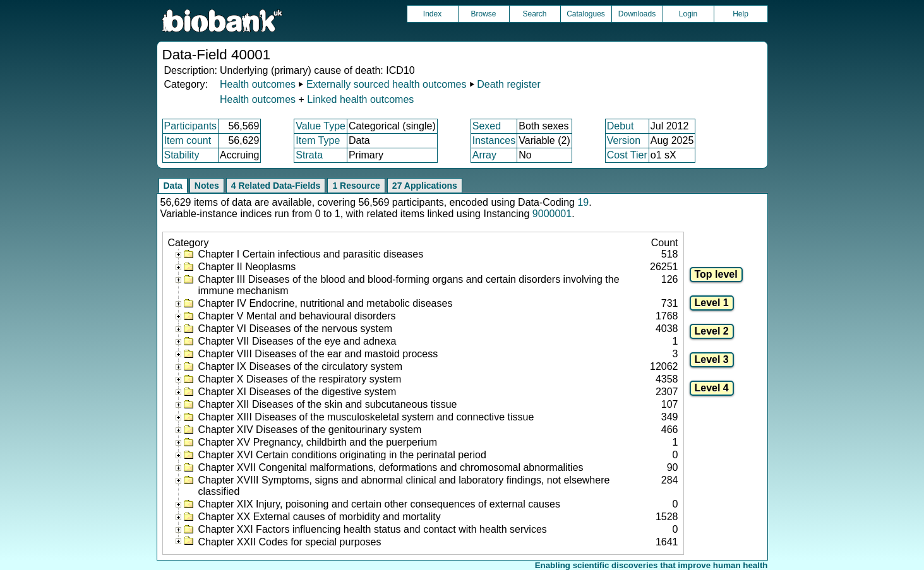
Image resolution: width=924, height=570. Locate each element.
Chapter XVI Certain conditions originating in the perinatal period (342, 455)
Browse (483, 14)
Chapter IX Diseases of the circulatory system (301, 366)
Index (432, 14)
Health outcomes (258, 84)
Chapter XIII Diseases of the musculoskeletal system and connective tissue (366, 417)
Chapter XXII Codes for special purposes (290, 542)
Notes (207, 186)
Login (688, 14)
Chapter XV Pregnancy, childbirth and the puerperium (318, 442)
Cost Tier (627, 155)
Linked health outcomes (360, 99)
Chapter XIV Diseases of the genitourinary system (310, 430)
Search (534, 14)
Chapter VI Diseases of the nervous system (296, 329)
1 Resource (356, 186)
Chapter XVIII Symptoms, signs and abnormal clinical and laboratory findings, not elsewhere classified (404, 486)
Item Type (318, 140)
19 (583, 202)
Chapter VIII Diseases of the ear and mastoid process (318, 354)
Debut (621, 126)
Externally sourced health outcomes (386, 84)
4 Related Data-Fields (276, 186)
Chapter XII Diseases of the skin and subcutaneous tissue (328, 404)
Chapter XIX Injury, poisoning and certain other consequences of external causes (379, 504)
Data (173, 186)
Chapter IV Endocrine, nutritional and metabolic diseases (326, 303)
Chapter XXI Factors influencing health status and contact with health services (373, 529)
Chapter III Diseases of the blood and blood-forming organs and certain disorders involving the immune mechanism (409, 285)
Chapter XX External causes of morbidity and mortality (320, 517)
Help (741, 14)
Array (484, 155)
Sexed (487, 126)
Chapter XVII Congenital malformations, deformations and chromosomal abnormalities (391, 467)
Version (624, 140)
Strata (309, 155)
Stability (182, 155)
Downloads (637, 14)
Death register (509, 84)
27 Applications (425, 186)
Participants (191, 126)
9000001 (552, 214)
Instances (494, 140)
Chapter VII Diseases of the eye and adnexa (297, 341)
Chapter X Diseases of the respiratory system (300, 379)
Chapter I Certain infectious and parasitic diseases (311, 254)
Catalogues (586, 14)
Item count (188, 140)
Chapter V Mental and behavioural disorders (297, 316)
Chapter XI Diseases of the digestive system (297, 392)
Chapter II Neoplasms (247, 267)
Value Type (321, 126)
